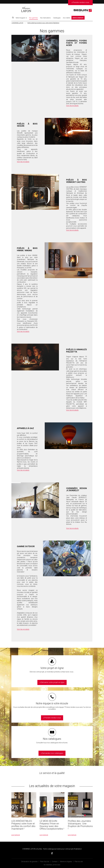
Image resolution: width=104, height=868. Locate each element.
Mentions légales (66, 862)
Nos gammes (33, 18)
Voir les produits (72, 106)
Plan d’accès (45, 862)
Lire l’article (16, 835)
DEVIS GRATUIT (78, 18)
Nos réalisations (46, 18)
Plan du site (79, 862)
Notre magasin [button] (21, 18)
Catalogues (57, 18)
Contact (55, 862)
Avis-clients (67, 18)
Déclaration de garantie (29, 862)
